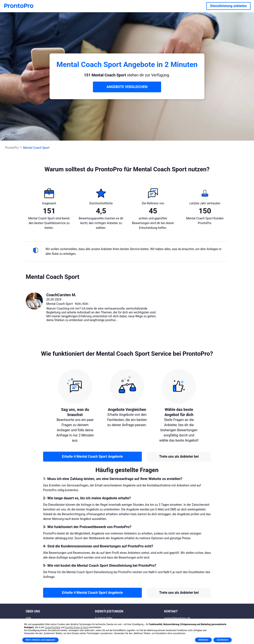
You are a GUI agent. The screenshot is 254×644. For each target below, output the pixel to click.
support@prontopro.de (177, 618)
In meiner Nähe (104, 618)
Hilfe (28, 618)
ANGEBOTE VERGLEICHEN (127, 87)
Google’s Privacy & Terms (77, 627)
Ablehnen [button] (203, 640)
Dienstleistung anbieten (228, 6)
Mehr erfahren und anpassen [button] (40, 640)
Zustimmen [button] (223, 640)
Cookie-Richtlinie (53, 627)
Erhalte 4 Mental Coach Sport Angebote (92, 456)
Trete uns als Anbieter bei (179, 456)
